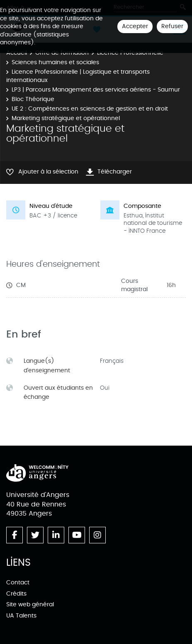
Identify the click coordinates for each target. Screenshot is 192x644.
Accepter (135, 26)
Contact (18, 582)
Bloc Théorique (33, 99)
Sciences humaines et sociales (55, 62)
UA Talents (21, 616)
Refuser (172, 26)
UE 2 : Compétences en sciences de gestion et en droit (90, 109)
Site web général (30, 604)
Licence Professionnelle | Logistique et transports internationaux (78, 76)
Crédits (16, 594)
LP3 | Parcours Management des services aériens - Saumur (96, 90)
